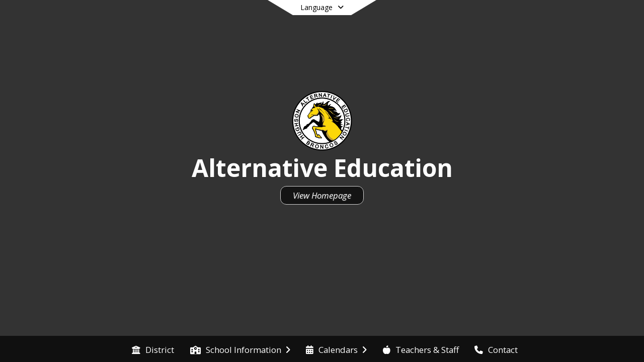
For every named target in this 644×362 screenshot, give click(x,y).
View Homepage (322, 195)
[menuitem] (153, 349)
